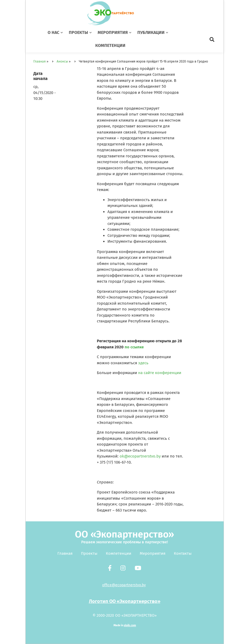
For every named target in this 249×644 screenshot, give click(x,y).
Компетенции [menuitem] (110, 45)
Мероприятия (153, 553)
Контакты (183, 553)
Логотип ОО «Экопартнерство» (125, 601)
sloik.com (130, 625)
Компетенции (119, 553)
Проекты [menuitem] (79, 35)
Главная (65, 553)
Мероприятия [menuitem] (113, 35)
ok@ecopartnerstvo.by (140, 456)
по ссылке (134, 347)
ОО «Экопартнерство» (124, 534)
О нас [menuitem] (56, 35)
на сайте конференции (160, 373)
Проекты (89, 553)
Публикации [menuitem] (152, 35)
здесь (143, 363)
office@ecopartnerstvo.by (124, 585)
